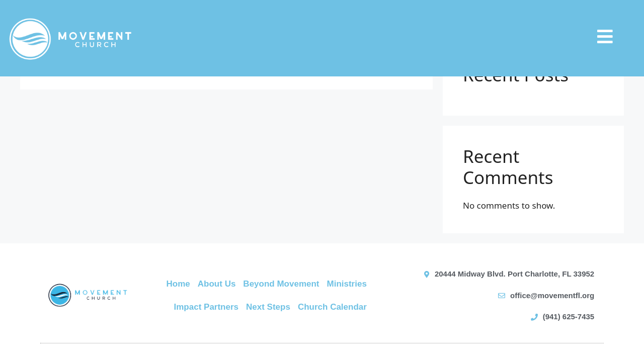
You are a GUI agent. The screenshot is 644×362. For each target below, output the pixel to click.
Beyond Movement (281, 284)
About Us (217, 284)
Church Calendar (332, 307)
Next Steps (268, 307)
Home (178, 284)
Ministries (347, 284)
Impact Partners (207, 307)
